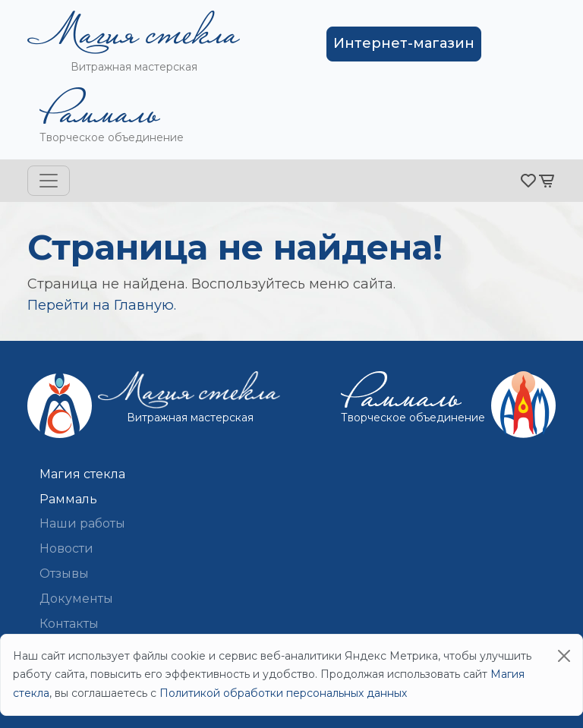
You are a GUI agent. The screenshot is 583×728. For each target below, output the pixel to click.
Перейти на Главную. (102, 305)
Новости (66, 548)
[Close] (564, 656)
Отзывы (64, 574)
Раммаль (68, 499)
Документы (76, 599)
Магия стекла (82, 474)
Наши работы (82, 523)
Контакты (69, 624)
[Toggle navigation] (49, 181)
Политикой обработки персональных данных (283, 693)
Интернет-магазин (404, 43)
